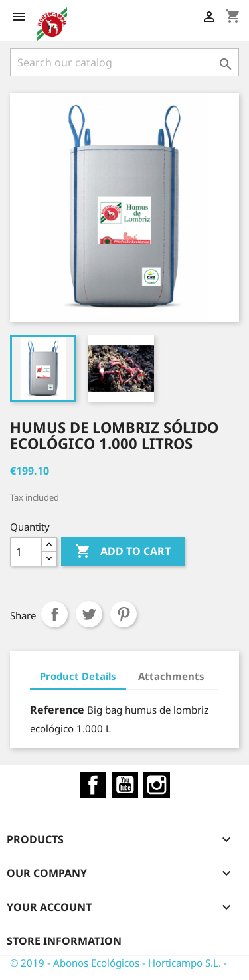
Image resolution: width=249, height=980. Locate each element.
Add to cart (123, 552)
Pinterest (124, 614)
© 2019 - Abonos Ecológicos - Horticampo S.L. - (119, 963)
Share (54, 614)
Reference (57, 710)
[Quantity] (26, 552)
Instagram (157, 785)
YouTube (125, 785)
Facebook (93, 785)
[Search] (124, 62)
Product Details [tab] (78, 676)
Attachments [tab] (171, 676)
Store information (64, 941)
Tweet (89, 614)
